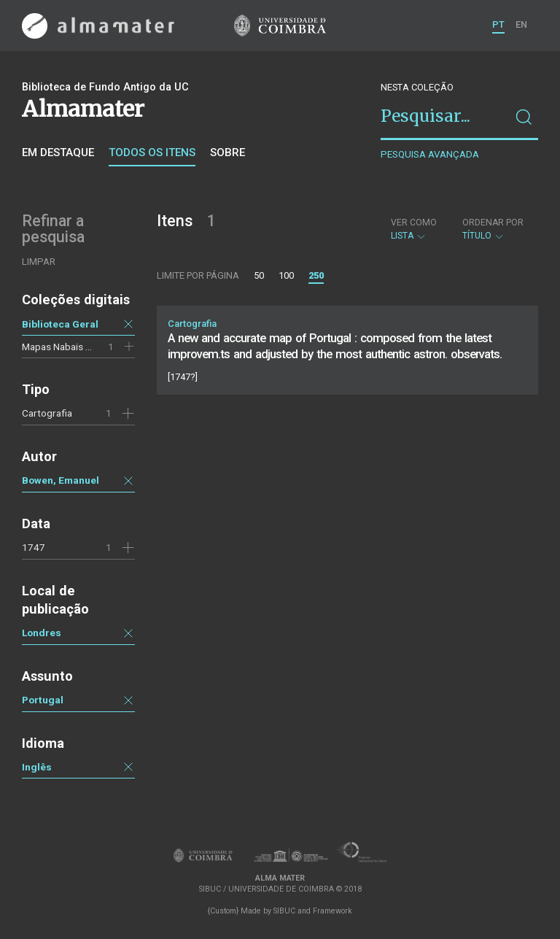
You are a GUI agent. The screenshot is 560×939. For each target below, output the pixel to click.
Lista (414, 229)
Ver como (414, 223)
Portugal (43, 700)
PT (498, 24)
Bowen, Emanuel (61, 480)
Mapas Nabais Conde (68, 347)
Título (493, 229)
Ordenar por (493, 223)
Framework (332, 911)
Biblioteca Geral (60, 324)
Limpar (39, 262)
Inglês (37, 767)
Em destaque (58, 152)
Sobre (227, 152)
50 (259, 275)
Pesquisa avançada (430, 154)
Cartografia (47, 413)
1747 (34, 547)
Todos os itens (152, 152)
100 (286, 275)
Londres (42, 633)
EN (521, 24)
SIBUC (284, 911)
